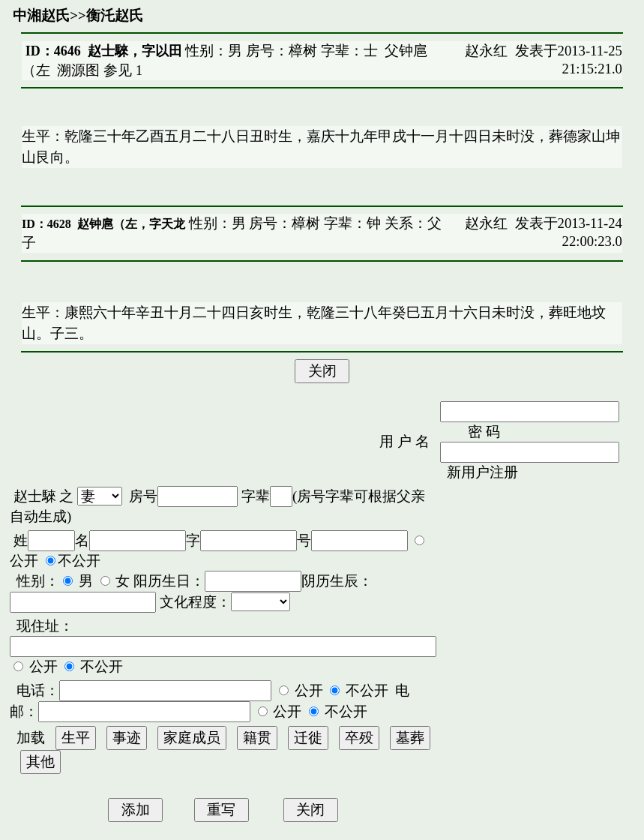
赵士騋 (35, 496)
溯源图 (78, 70)
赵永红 (486, 51)
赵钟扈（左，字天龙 (131, 224)
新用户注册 (482, 472)
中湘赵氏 (41, 15)
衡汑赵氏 (115, 15)
